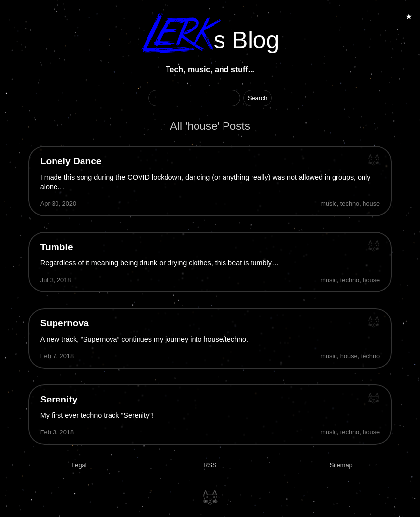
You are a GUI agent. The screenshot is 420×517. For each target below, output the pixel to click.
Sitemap (341, 465)
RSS (210, 465)
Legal (79, 465)
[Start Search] (258, 98)
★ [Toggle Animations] (409, 16)
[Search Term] (194, 98)
